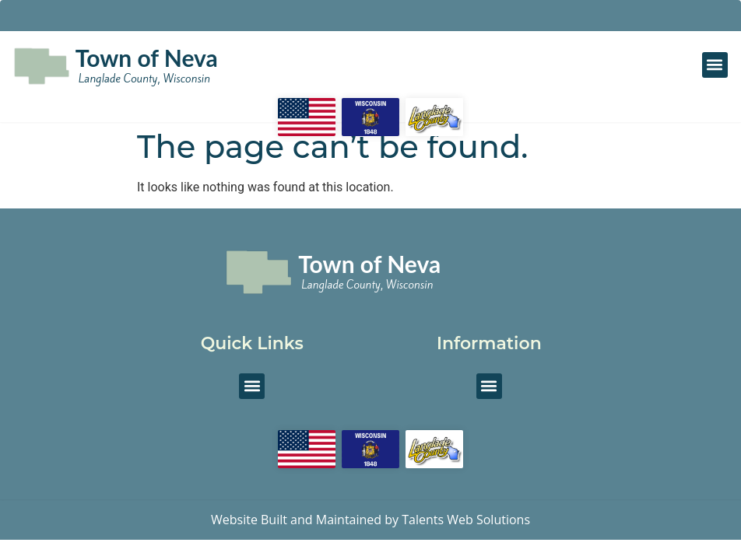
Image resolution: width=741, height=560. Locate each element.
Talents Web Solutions (466, 520)
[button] (715, 65)
